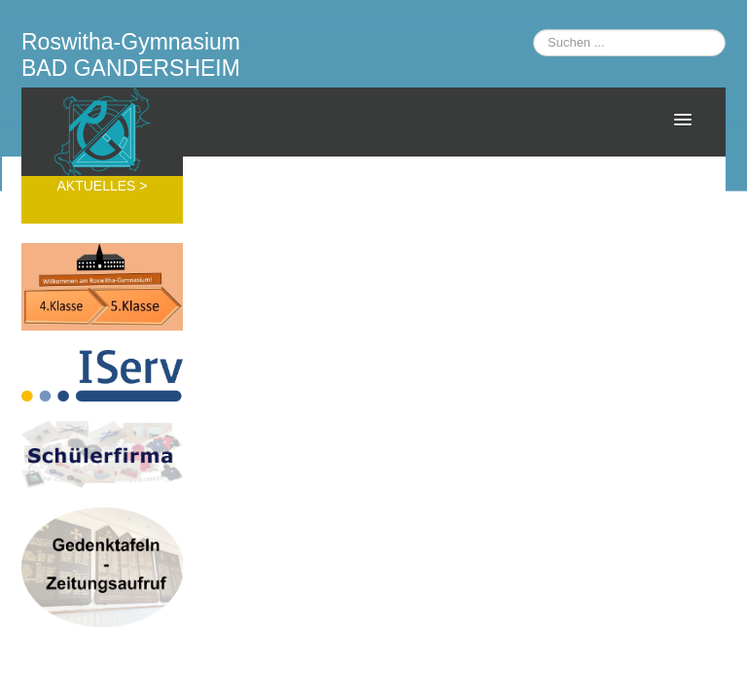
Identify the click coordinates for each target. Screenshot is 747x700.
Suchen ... (534, 30)
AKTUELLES (98, 186)
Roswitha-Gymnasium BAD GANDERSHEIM (131, 55)
